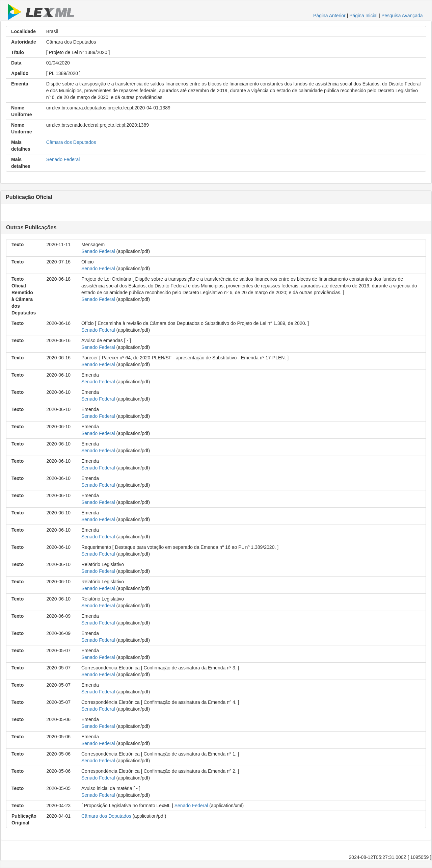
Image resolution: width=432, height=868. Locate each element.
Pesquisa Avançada (402, 16)
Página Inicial (363, 16)
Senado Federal (63, 159)
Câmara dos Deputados (71, 142)
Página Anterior (329, 16)
